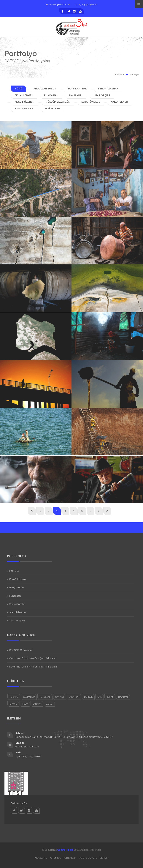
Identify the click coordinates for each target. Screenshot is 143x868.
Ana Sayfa (119, 75)
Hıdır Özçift (102, 95)
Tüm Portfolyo (17, 621)
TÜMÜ (19, 89)
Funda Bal (51, 95)
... (90, 511)
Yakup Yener (119, 102)
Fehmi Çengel (24, 95)
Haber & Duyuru (88, 858)
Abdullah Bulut (45, 89)
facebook (14, 810)
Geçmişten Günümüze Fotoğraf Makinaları (33, 658)
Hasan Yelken (24, 109)
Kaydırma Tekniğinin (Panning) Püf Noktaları (34, 667)
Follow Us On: (19, 803)
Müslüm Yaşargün (58, 102)
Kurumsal (55, 858)
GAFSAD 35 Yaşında (20, 650)
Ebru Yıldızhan (108, 89)
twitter (22, 810)
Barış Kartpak (77, 89)
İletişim (104, 858)
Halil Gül (76, 95)
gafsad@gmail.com (58, 5)
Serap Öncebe (91, 102)
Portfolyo (70, 858)
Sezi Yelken (52, 109)
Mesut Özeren (24, 102)
